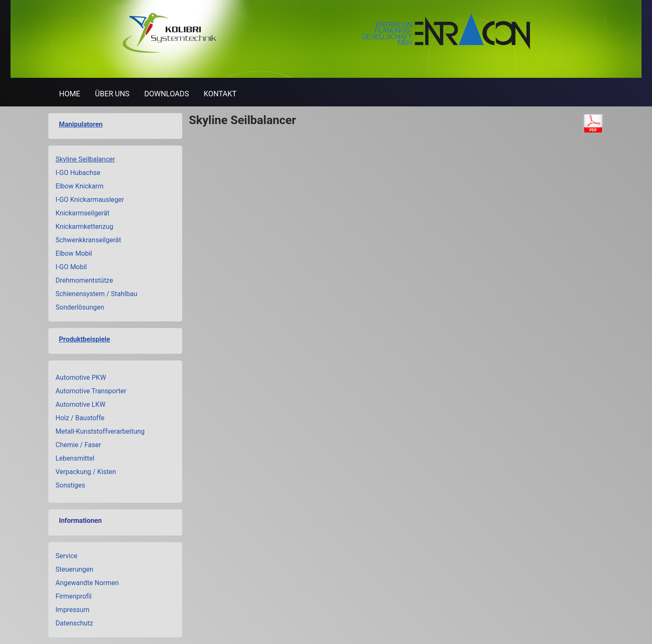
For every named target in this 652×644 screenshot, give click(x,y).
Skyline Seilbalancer (85, 159)
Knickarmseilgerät (82, 213)
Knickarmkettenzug (84, 227)
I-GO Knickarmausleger (90, 200)
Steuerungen (74, 569)
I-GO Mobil (71, 267)
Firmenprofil (74, 596)
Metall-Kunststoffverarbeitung (100, 431)
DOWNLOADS (167, 94)
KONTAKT (220, 94)
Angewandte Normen (87, 583)
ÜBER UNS (112, 94)
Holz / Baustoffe (80, 418)
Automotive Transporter (91, 391)
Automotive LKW (81, 404)
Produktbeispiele (85, 339)
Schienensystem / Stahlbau (96, 294)
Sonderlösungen (80, 307)
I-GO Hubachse (78, 173)
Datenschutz (74, 623)
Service (66, 556)
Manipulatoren (81, 124)
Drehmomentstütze (84, 280)
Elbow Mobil (74, 253)
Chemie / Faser (78, 445)
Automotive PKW (81, 378)
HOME (70, 94)
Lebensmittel (75, 458)
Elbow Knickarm (80, 186)
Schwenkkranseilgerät (88, 240)
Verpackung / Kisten (86, 472)
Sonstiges (70, 485)
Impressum (73, 610)
